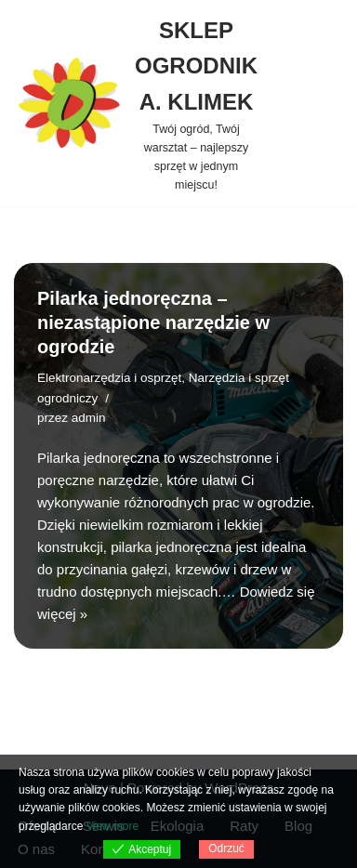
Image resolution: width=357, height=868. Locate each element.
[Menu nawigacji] (307, 104)
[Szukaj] (345, 104)
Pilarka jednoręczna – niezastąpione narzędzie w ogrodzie (153, 322)
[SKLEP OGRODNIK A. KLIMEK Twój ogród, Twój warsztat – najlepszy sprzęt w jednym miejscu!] (136, 104)
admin (89, 418)
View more (112, 826)
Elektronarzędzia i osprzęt (109, 378)
